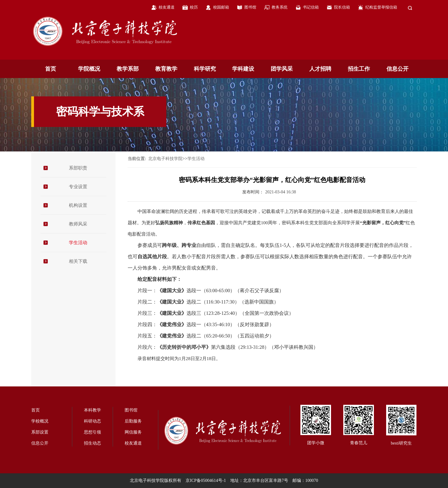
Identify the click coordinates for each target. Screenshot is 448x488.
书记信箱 (311, 7)
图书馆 (250, 7)
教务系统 (280, 7)
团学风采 (282, 69)
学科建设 (243, 69)
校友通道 (167, 7)
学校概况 (40, 421)
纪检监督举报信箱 (381, 7)
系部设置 (40, 432)
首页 (51, 69)
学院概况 (89, 69)
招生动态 (92, 443)
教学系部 (128, 69)
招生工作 (359, 69)
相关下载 (78, 261)
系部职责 (78, 168)
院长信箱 (342, 7)
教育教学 (166, 69)
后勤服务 (133, 421)
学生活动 (78, 243)
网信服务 (133, 432)
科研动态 (92, 421)
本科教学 (92, 410)
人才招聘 (320, 69)
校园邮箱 (221, 7)
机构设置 (78, 205)
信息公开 (397, 69)
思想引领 (92, 432)
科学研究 (205, 69)
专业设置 (78, 187)
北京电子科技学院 (165, 159)
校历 (194, 7)
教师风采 (78, 224)
